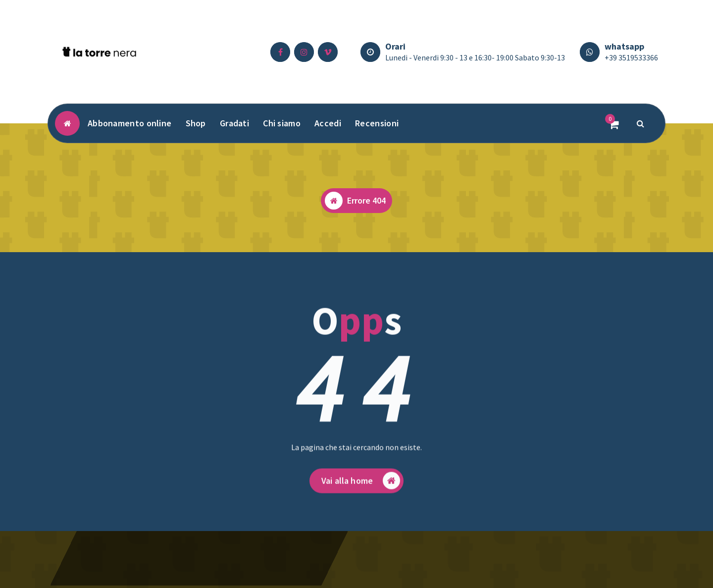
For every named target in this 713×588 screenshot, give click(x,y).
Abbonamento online (129, 123)
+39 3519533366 (631, 57)
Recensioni (377, 123)
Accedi (328, 123)
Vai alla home (361, 486)
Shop (196, 123)
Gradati (234, 123)
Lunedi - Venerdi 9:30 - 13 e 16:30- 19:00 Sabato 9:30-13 (475, 57)
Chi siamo (282, 123)
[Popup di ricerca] (641, 123)
